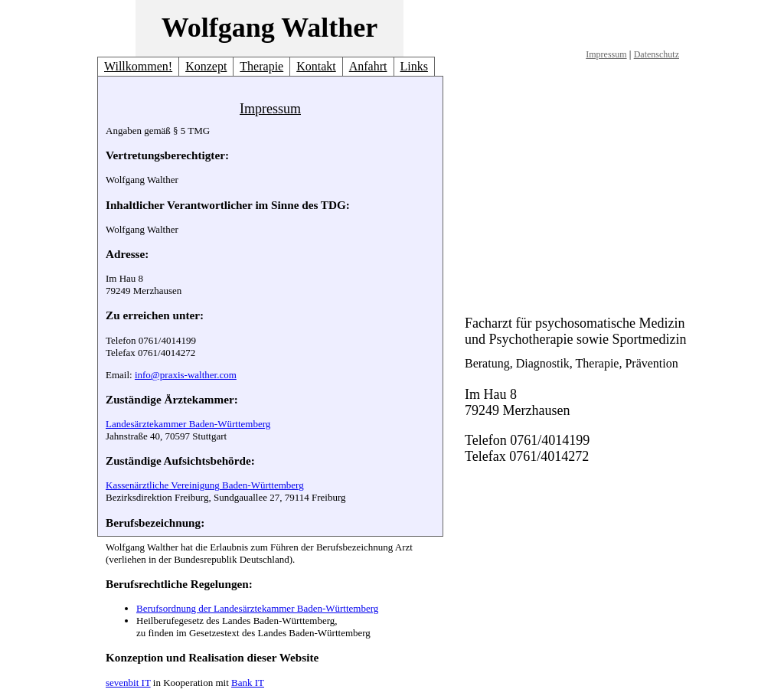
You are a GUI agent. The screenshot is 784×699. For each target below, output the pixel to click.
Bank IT (248, 683)
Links (414, 66)
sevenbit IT (128, 683)
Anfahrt (368, 66)
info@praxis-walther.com (186, 375)
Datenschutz (657, 54)
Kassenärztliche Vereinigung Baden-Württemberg (205, 485)
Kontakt (316, 66)
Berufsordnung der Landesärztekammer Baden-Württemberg (257, 608)
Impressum (606, 54)
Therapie (261, 66)
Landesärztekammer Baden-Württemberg (188, 424)
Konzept (206, 66)
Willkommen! (138, 66)
